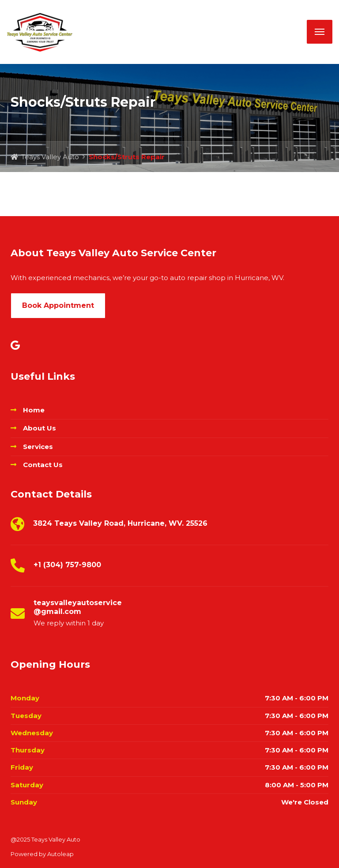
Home (34, 410)
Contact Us (43, 465)
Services (38, 447)
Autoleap (60, 854)
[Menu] (320, 32)
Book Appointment (58, 305)
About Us (40, 428)
